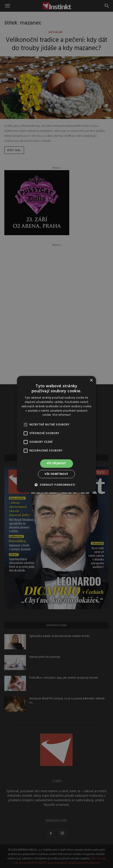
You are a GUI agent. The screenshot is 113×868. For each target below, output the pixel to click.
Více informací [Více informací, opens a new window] (61, 415)
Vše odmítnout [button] (56, 474)
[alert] (56, 434)
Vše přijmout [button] (56, 463)
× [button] (91, 380)
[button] (56, 485)
